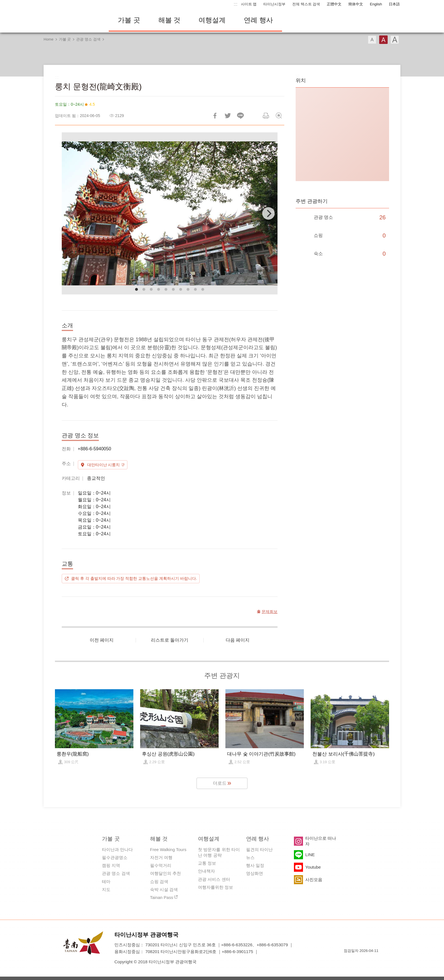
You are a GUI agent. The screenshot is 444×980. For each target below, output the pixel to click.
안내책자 (206, 871)
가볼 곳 (129, 20)
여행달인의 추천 (166, 873)
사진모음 (314, 880)
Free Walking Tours (168, 849)
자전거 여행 (161, 857)
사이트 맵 (249, 4)
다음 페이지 (238, 640)
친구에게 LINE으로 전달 (240, 116)
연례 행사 (258, 20)
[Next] (268, 213)
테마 (106, 882)
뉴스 (250, 857)
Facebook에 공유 (215, 116)
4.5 (92, 104)
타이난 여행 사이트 (72, 20)
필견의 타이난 (259, 849)
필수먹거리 (161, 865)
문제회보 (279, 116)
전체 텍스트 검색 (306, 4)
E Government (348, 961)
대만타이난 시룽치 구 (106, 465)
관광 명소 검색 (88, 39)
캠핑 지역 (111, 865)
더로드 (220, 783)
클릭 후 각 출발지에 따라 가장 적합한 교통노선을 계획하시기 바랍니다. (134, 578)
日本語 (394, 4)
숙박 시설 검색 (164, 889)
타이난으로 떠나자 (321, 841)
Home (49, 39)
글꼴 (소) (372, 40)
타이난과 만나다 (117, 849)
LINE (310, 855)
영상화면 (255, 873)
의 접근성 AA (368, 961)
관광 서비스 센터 (214, 879)
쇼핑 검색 (159, 882)
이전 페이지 (102, 640)
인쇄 (266, 116)
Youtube (313, 867)
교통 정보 (207, 863)
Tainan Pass (162, 897)
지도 (106, 889)
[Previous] (71, 213)
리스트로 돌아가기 (170, 640)
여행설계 (212, 20)
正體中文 (334, 4)
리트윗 (228, 116)
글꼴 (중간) (383, 40)
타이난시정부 (274, 4)
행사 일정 (255, 865)
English (376, 4)
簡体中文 (356, 4)
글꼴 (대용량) (395, 40)
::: (235, 4)
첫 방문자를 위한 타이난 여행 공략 (219, 852)
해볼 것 (169, 20)
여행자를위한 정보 (215, 887)
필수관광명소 (115, 857)
